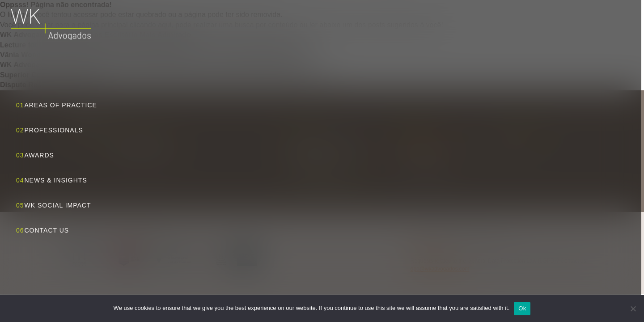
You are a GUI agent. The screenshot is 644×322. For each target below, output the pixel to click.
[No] (633, 309)
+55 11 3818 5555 (422, 154)
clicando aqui (150, 25)
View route (328, 179)
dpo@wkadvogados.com (440, 269)
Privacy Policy (427, 249)
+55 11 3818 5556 (422, 164)
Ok (522, 308)
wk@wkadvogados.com (430, 144)
